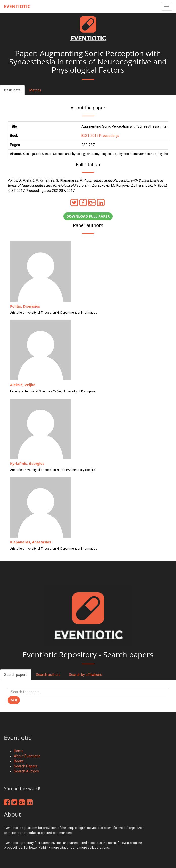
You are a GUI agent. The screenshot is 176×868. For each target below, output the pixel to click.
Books (19, 761)
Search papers (16, 675)
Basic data (12, 90)
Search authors (48, 675)
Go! (14, 700)
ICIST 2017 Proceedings (100, 136)
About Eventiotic (27, 756)
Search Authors (26, 771)
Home (19, 751)
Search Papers (26, 766)
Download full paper (88, 216)
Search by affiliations (85, 675)
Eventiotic (17, 6)
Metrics (35, 90)
